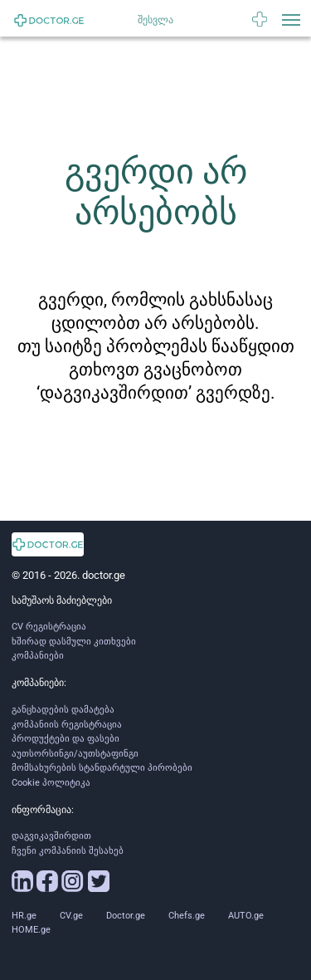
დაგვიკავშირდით (51, 836)
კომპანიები (38, 656)
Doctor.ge (126, 916)
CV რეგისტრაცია (49, 627)
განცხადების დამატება (63, 710)
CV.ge (71, 916)
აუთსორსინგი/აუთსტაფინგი (75, 754)
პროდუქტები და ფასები (66, 739)
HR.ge (24, 916)
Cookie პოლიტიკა (51, 783)
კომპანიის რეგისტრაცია (67, 725)
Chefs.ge (187, 916)
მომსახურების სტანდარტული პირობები (102, 768)
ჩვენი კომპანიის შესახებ (68, 851)
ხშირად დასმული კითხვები (74, 642)
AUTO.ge (246, 916)
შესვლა (155, 20)
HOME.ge (31, 930)
